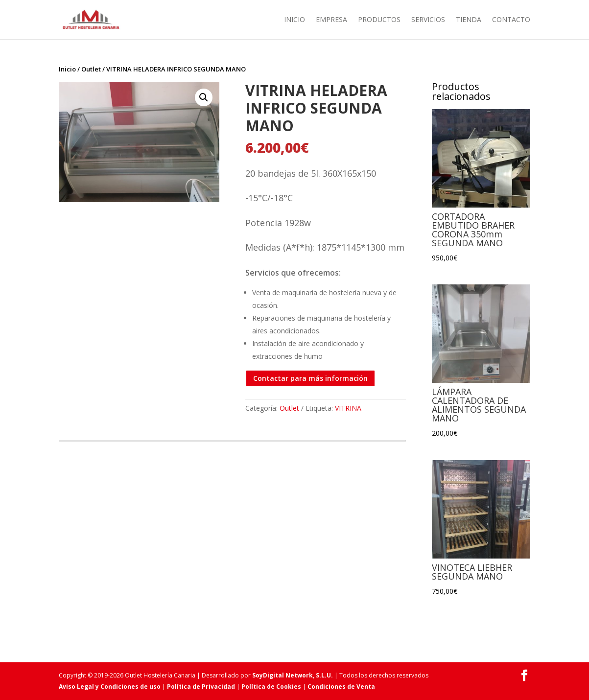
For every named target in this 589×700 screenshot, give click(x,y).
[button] (204, 97)
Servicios (428, 20)
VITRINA (348, 408)
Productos (379, 20)
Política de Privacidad (201, 687)
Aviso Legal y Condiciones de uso (110, 687)
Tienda (469, 20)
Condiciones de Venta (341, 687)
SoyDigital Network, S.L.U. (293, 675)
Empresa (331, 20)
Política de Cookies (271, 687)
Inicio (294, 20)
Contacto (511, 20)
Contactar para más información (310, 378)
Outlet (91, 69)
